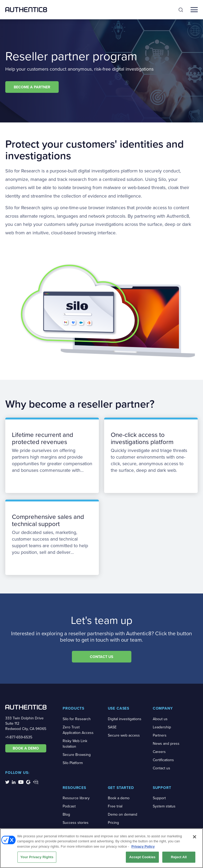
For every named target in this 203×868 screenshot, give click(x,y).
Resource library (76, 798)
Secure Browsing (77, 755)
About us (160, 719)
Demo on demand (123, 814)
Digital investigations (125, 719)
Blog (66, 814)
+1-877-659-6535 (19, 737)
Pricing (113, 823)
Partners (160, 735)
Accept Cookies (142, 859)
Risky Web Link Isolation (75, 744)
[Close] (195, 838)
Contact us (162, 768)
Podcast (69, 806)
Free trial (115, 806)
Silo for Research (77, 719)
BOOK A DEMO (26, 748)
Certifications (163, 760)
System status (164, 806)
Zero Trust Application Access (78, 730)
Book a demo (119, 798)
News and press (166, 744)
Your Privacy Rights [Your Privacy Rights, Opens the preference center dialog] (37, 859)
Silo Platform (73, 763)
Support (159, 798)
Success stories (76, 823)
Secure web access (124, 735)
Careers (159, 752)
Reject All (179, 859)
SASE (112, 727)
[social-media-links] (7, 782)
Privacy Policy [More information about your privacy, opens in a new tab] (143, 848)
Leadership (162, 727)
